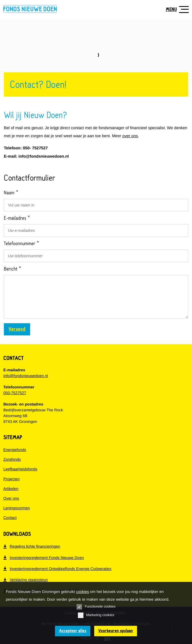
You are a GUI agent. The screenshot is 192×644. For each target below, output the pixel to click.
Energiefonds (15, 450)
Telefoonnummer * (22, 244)
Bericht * (13, 269)
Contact (10, 518)
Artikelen (11, 489)
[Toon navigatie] (175, 10)
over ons (130, 136)
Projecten (11, 479)
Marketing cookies (96, 615)
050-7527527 (15, 393)
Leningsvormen (17, 508)
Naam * (11, 193)
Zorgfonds (12, 459)
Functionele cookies (96, 607)
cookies (82, 592)
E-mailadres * (17, 218)
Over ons (11, 498)
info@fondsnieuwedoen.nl (26, 376)
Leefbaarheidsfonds (20, 469)
